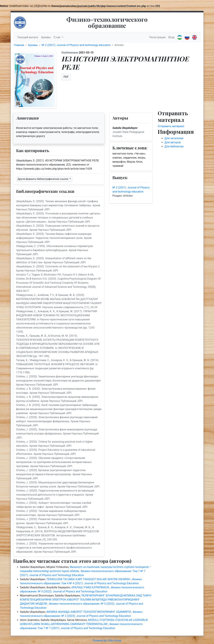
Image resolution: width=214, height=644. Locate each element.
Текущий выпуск (28, 37)
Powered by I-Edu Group (107, 641)
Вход (171, 37)
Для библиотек (174, 146)
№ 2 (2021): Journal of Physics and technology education (76, 45)
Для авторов (173, 142)
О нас (57, 37)
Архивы (46, 37)
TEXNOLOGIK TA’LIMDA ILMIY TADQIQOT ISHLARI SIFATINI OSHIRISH (89, 579)
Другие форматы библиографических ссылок (43, 179)
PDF (66, 77)
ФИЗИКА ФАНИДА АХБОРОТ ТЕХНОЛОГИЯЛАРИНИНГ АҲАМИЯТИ (89, 612)
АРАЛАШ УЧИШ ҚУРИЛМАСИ (91, 587)
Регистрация (158, 37)
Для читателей (174, 138)
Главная (19, 45)
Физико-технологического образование (107, 22)
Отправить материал (171, 126)
